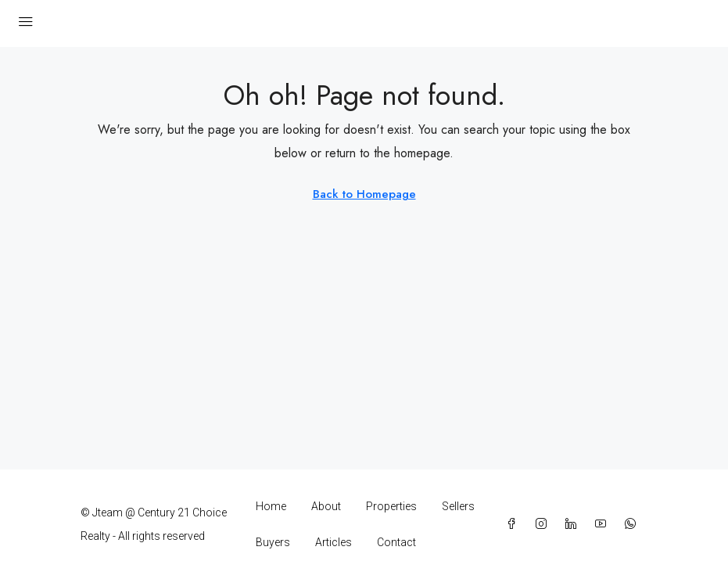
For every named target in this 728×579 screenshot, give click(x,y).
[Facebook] (515, 524)
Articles (334, 542)
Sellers (458, 506)
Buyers (273, 542)
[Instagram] (544, 524)
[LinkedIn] (574, 524)
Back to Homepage (364, 194)
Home (271, 506)
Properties (391, 506)
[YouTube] (604, 524)
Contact (396, 542)
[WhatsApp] (633, 524)
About (326, 506)
